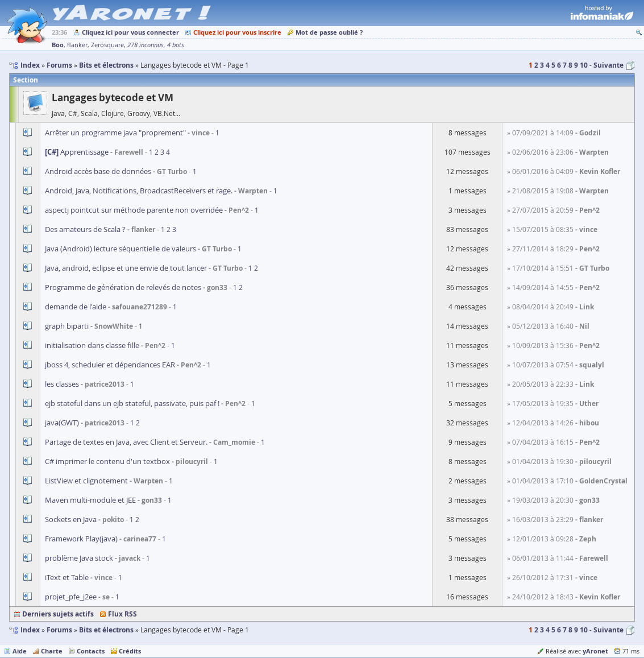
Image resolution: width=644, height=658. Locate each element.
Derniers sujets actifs (58, 614)
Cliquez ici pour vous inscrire (237, 32)
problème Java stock (79, 558)
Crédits (130, 651)
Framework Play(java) (81, 539)
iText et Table (67, 577)
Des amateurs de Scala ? (85, 229)
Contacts (91, 651)
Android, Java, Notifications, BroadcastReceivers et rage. (139, 191)
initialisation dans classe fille (92, 345)
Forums (59, 630)
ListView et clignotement (86, 481)
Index (30, 630)
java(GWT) (62, 423)
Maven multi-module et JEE (90, 500)
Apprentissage (77, 152)
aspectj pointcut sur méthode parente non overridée (134, 210)
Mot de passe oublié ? (329, 32)
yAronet (595, 651)
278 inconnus (146, 45)
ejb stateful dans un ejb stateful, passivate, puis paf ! (132, 403)
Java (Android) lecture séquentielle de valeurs (121, 249)
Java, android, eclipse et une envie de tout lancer (126, 268)
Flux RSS (122, 614)
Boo (58, 45)
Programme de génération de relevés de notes (123, 287)
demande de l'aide (76, 307)
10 (584, 65)
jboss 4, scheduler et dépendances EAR (110, 365)
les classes (62, 384)
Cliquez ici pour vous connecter (130, 32)
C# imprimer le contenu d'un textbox (107, 461)
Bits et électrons (106, 630)
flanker (77, 45)
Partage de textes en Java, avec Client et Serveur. (126, 442)
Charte (52, 651)
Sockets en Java (71, 519)
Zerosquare (107, 45)
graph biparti (67, 326)
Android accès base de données (98, 171)
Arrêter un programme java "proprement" (115, 133)
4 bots (176, 45)
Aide (20, 651)
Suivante (608, 65)
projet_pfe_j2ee (71, 597)
